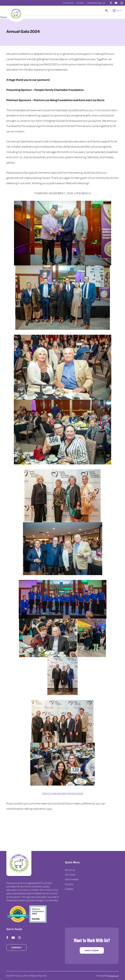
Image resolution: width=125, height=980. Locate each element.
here (49, 809)
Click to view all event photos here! (63, 793)
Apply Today (92, 950)
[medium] (111, 3)
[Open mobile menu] (118, 11)
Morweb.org (113, 976)
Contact (16, 947)
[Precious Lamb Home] (19, 863)
